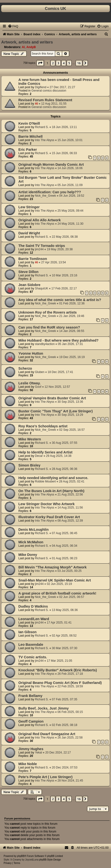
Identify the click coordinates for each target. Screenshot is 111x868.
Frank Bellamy (30, 696)
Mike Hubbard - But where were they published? (59, 340)
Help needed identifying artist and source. (53, 478)
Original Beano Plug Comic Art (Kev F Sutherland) (60, 683)
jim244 (39, 249)
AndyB (31, 47)
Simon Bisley (29, 465)
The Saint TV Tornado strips (42, 246)
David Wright (29, 233)
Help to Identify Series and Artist (45, 452)
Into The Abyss (45, 140)
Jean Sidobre (29, 285)
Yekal (39, 753)
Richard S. (42, 127)
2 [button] (53, 63)
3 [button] (58, 63)
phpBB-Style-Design (50, 860)
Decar (39, 456)
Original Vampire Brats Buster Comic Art (52, 398)
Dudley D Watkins (33, 606)
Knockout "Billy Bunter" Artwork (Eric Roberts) (58, 670)
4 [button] (64, 63)
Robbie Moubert (45, 481)
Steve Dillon (28, 272)
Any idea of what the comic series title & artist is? (60, 300)
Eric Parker (28, 150)
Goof (38, 387)
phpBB (21, 856)
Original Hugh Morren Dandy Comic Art (51, 165)
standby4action (45, 344)
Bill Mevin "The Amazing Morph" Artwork (52, 567)
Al (23, 47)
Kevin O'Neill (29, 123)
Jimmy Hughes (31, 749)
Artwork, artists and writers (27, 42)
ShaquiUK (42, 288)
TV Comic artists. (33, 657)
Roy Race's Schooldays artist (43, 426)
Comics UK (55, 8)
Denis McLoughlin (33, 530)
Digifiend (41, 87)
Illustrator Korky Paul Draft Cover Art (49, 517)
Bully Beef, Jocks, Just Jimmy (44, 708)
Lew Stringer (29, 207)
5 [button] (69, 63)
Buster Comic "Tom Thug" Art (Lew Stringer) (55, 411)
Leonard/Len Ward (34, 619)
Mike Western (30, 439)
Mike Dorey (28, 555)
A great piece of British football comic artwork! (57, 593)
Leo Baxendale (31, 645)
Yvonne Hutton (31, 353)
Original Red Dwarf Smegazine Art (47, 734)
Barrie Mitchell (30, 136)
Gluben (40, 372)
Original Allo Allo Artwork (40, 220)
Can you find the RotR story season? (49, 327)
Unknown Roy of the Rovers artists (48, 312)
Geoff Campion (31, 721)
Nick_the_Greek (46, 196)
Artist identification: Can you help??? (50, 192)
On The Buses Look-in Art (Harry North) (51, 491)
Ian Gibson (27, 632)
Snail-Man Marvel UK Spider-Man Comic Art (55, 580)
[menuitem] (13, 26)
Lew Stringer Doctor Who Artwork (47, 504)
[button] (40, 63)
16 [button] (79, 63)
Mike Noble (28, 764)
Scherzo (25, 368)
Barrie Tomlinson (33, 259)
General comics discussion (49, 91)
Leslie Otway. (30, 383)
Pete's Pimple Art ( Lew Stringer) (45, 777)
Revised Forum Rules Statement (45, 100)
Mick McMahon (31, 542)
